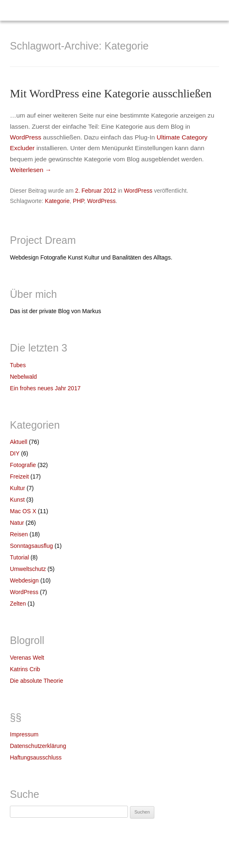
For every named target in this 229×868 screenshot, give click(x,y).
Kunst (17, 500)
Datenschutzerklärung (38, 746)
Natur (17, 523)
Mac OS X (23, 511)
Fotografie (23, 465)
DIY (15, 453)
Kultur (18, 488)
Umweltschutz (28, 569)
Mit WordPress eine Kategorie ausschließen (111, 93)
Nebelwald (23, 377)
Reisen (19, 534)
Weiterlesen (31, 170)
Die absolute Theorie (37, 681)
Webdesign (24, 580)
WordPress (26, 137)
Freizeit (19, 476)
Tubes (18, 365)
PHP (79, 201)
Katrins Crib (25, 669)
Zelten (18, 604)
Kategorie (57, 201)
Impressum (24, 734)
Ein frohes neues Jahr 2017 (45, 388)
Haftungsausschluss (36, 757)
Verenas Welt (27, 658)
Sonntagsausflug (31, 546)
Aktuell (19, 442)
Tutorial (19, 557)
